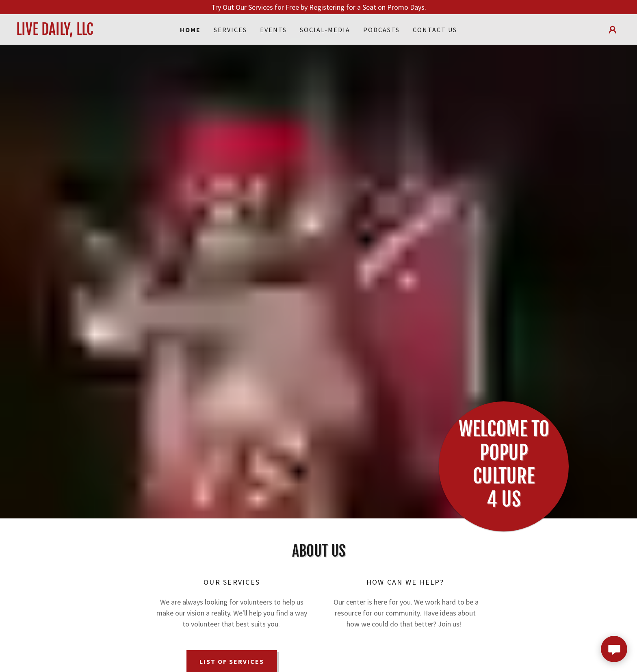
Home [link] (190, 30)
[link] (92, 32)
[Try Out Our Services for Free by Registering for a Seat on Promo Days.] (318, 7)
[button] (613, 30)
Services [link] (230, 30)
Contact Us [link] (435, 30)
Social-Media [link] (325, 30)
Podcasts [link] (381, 30)
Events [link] (273, 30)
